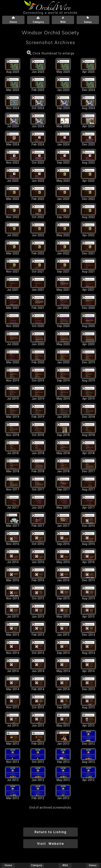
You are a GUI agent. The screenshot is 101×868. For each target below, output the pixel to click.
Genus (93, 865)
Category (37, 865)
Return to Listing (50, 832)
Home (8, 865)
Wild (65, 865)
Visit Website (51, 844)
